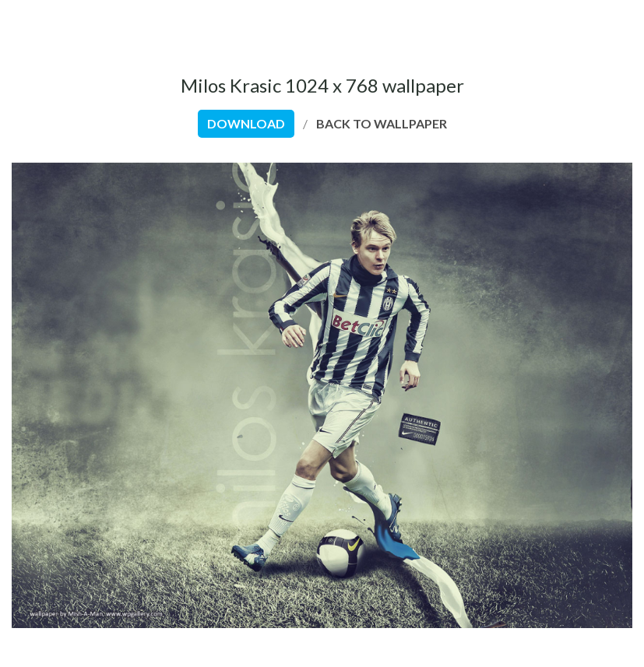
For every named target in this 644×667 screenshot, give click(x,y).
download (246, 123)
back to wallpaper (382, 123)
